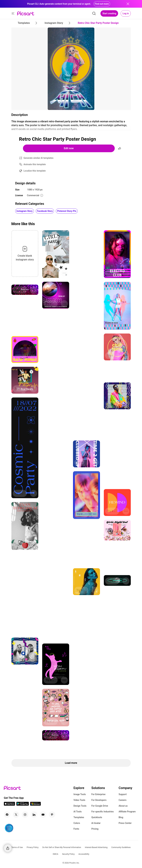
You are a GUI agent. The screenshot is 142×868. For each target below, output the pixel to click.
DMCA (56, 854)
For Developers (99, 800)
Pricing (95, 829)
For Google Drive (100, 806)
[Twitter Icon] (16, 815)
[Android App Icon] (23, 805)
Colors (77, 823)
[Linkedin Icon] (34, 815)
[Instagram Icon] (25, 815)
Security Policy (68, 854)
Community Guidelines (121, 847)
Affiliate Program (127, 812)
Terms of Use (17, 847)
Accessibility (84, 854)
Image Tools (80, 794)
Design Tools (80, 806)
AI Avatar (96, 823)
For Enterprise (98, 794)
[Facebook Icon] (7, 815)
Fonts (76, 829)
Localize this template (35, 171)
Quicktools (97, 817)
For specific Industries (102, 812)
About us (123, 806)
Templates (79, 817)
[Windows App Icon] (35, 805)
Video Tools (79, 800)
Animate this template (35, 164)
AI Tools (78, 812)
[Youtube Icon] (43, 815)
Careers (123, 800)
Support (123, 794)
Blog (121, 817)
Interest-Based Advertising (96, 847)
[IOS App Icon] (9, 805)
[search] (94, 13)
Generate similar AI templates (39, 158)
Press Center (125, 823)
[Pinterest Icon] (52, 815)
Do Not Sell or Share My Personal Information (62, 847)
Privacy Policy (33, 847)
